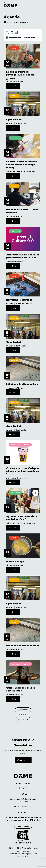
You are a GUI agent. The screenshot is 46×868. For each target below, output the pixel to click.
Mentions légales (23, 851)
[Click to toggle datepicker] (21, 37)
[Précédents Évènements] (23, 710)
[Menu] (39, 5)
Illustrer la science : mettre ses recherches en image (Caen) (21, 165)
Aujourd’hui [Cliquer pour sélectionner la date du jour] (23, 715)
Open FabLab (14, 119)
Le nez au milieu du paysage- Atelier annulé (20, 73)
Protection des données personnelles (23, 854)
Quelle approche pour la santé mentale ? (21, 689)
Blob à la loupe (15, 561)
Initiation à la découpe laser (23, 384)
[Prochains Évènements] (23, 719)
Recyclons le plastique (19, 300)
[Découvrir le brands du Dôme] (20, 788)
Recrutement (23, 856)
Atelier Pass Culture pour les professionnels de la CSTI (23, 256)
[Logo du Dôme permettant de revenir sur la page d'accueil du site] (10, 5)
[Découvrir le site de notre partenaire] (23, 837)
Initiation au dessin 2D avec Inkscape (22, 211)
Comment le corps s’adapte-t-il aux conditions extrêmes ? (23, 471)
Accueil (10, 22)
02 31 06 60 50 (23, 807)
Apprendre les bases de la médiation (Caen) (22, 518)
